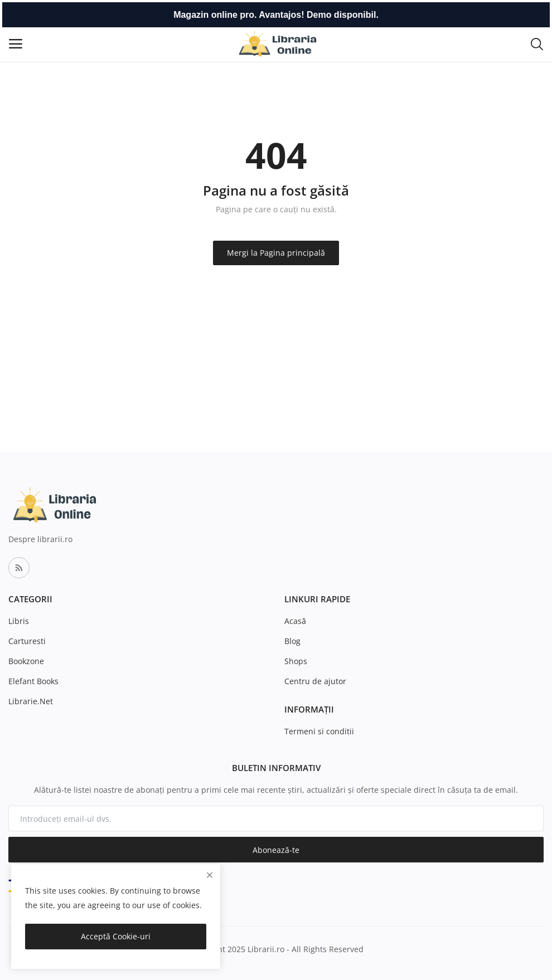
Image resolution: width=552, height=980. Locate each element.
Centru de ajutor (315, 681)
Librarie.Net (31, 701)
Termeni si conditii (319, 731)
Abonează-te (276, 850)
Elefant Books (33, 681)
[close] (210, 875)
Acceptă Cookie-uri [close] (116, 936)
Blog (292, 641)
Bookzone (26, 661)
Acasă (295, 621)
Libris (19, 621)
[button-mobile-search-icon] (537, 43)
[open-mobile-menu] (16, 44)
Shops (296, 661)
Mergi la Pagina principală (276, 253)
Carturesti (27, 641)
